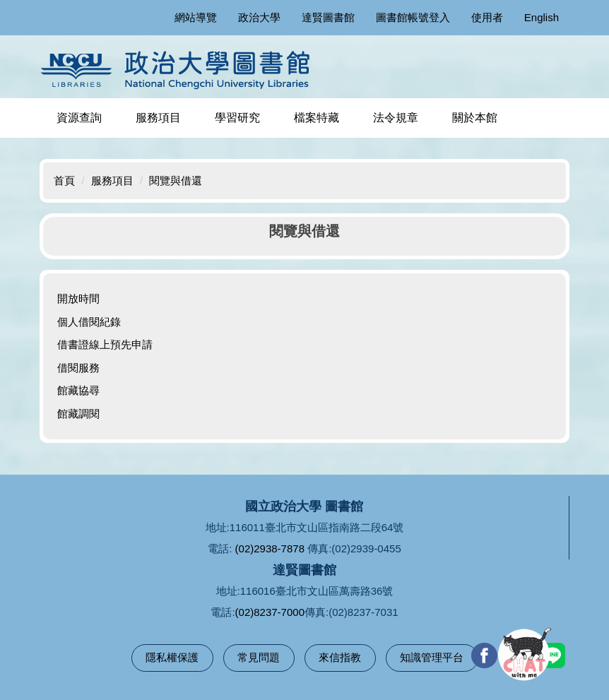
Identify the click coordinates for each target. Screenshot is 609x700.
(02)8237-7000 (270, 612)
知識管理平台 (432, 657)
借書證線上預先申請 (105, 344)
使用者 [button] (487, 17)
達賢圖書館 (328, 17)
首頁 (64, 180)
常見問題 (259, 657)
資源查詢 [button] (79, 118)
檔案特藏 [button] (317, 118)
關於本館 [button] (475, 118)
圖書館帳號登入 (413, 17)
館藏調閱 (78, 414)
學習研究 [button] (237, 118)
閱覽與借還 (176, 180)
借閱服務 (78, 368)
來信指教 (340, 657)
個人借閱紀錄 (89, 322)
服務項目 (112, 180)
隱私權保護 (172, 657)
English (542, 17)
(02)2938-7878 (270, 548)
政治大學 (259, 17)
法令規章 (396, 118)
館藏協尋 (78, 390)
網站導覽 (196, 17)
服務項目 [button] (158, 118)
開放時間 (78, 298)
